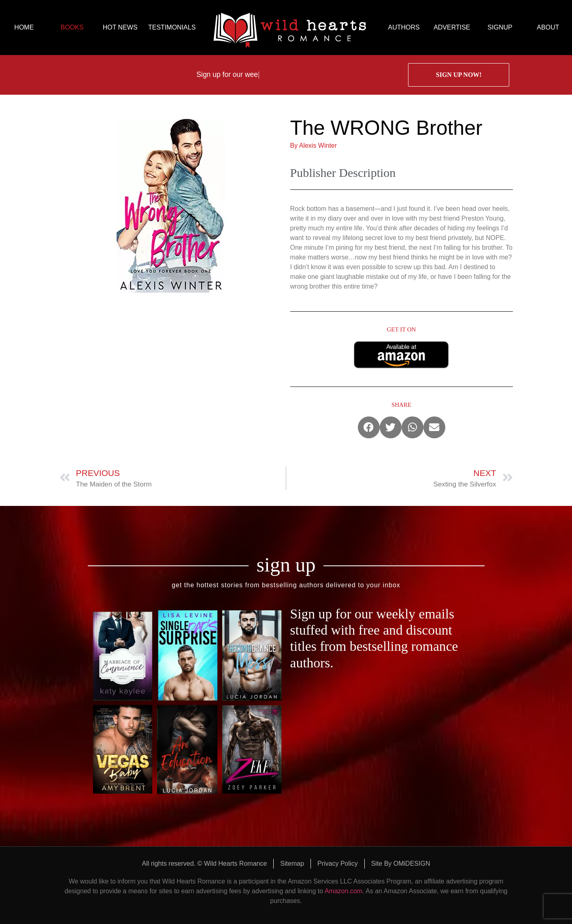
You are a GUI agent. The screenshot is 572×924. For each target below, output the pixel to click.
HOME (24, 27)
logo (290, 28)
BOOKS (72, 27)
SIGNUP (500, 27)
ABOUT (548, 27)
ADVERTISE (452, 27)
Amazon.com (343, 891)
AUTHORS (404, 27)
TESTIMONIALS (172, 27)
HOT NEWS (120, 27)
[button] (369, 427)
